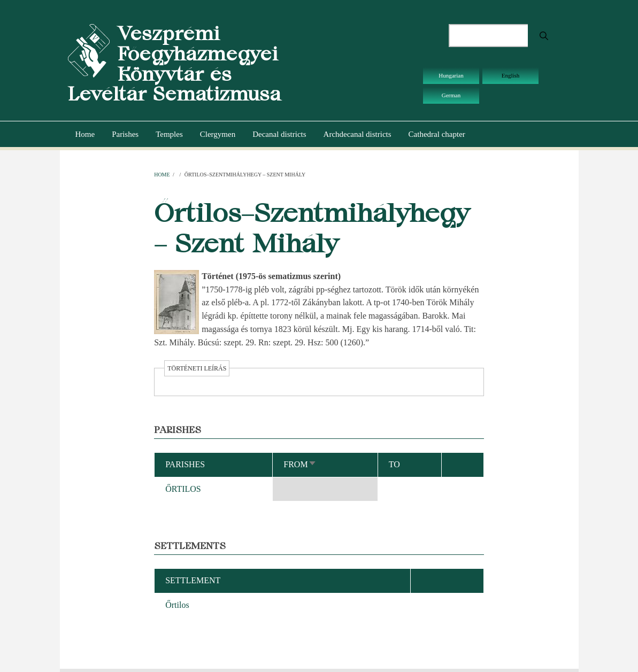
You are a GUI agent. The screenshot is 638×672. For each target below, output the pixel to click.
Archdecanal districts (358, 134)
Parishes (125, 134)
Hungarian (451, 75)
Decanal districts (279, 134)
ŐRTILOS (183, 489)
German (451, 95)
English (511, 75)
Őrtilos (177, 605)
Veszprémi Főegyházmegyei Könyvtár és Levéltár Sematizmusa (174, 64)
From (300, 464)
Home (85, 134)
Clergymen (218, 134)
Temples (169, 134)
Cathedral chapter (437, 134)
